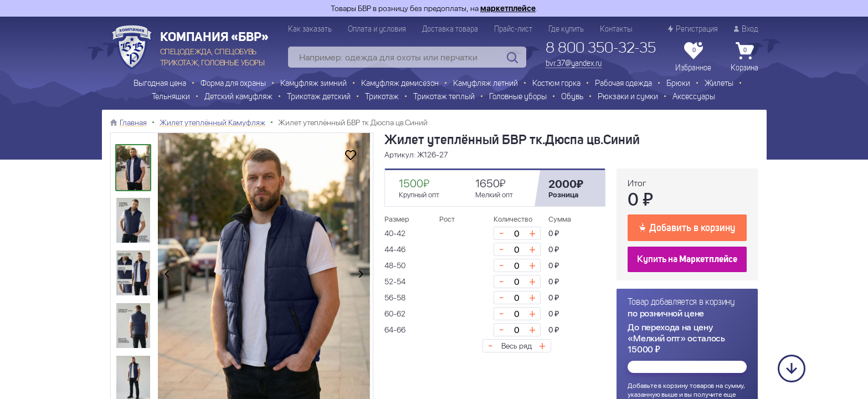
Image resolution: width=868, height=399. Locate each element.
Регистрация (693, 29)
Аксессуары (694, 97)
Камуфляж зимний (314, 84)
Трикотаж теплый (444, 97)
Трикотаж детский (319, 97)
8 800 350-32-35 (601, 49)
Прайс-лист (513, 29)
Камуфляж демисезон (400, 84)
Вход (746, 29)
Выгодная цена (160, 84)
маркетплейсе (508, 8)
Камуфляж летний (486, 84)
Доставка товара (450, 29)
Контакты (616, 29)
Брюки (678, 84)
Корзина (744, 57)
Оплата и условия (377, 29)
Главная (133, 122)
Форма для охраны (233, 84)
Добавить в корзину (687, 227)
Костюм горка (556, 84)
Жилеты (719, 84)
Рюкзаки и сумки (628, 97)
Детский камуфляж (238, 97)
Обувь (572, 97)
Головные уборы (518, 97)
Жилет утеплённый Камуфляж (212, 122)
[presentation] (167, 275)
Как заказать (310, 29)
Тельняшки (171, 97)
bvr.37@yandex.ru (574, 64)
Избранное (693, 57)
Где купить (566, 29)
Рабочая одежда (623, 84)
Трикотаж (382, 97)
